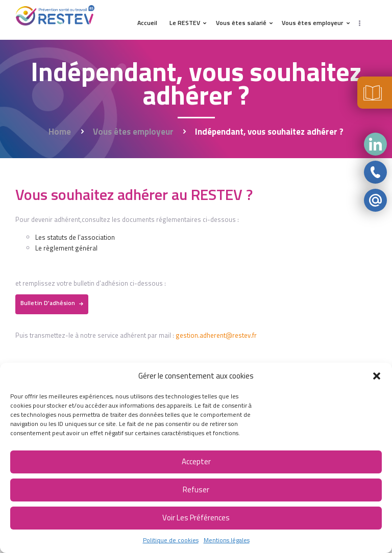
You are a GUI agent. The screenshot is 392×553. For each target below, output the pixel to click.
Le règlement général (66, 248)
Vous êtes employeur (133, 132)
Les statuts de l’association (75, 237)
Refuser (196, 489)
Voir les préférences (196, 518)
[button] (377, 376)
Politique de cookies (171, 540)
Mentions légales (227, 540)
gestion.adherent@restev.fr (216, 335)
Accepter (196, 461)
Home (60, 132)
